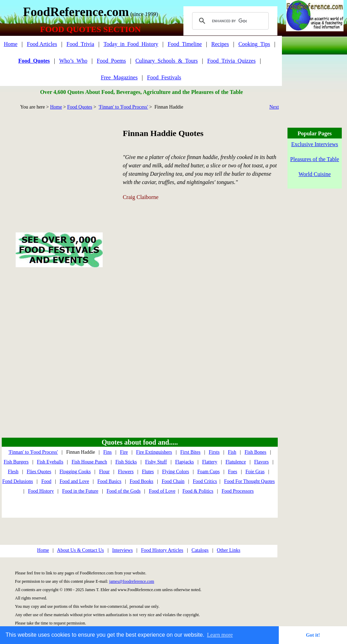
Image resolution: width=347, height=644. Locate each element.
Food (46, 481)
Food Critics (205, 481)
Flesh (13, 472)
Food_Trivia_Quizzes (231, 61)
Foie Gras (255, 472)
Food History (41, 491)
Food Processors (238, 491)
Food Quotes (80, 107)
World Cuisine (315, 174)
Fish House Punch (89, 462)
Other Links (228, 550)
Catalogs (200, 550)
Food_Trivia (80, 44)
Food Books (141, 481)
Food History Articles (162, 550)
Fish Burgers (16, 462)
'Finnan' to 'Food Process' (123, 107)
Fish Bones (256, 452)
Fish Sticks (126, 462)
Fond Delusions (18, 481)
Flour (104, 472)
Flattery (210, 462)
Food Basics (109, 481)
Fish (232, 452)
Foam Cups (208, 472)
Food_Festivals (164, 77)
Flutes (148, 472)
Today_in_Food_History (131, 44)
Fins (108, 452)
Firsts (214, 452)
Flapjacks (184, 462)
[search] (229, 21)
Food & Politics (198, 491)
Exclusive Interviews (315, 144)
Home (11, 44)
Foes (232, 472)
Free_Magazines (119, 77)
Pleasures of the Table (315, 159)
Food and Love (74, 481)
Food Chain (173, 481)
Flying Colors (176, 472)
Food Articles (42, 44)
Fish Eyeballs (50, 462)
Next (274, 107)
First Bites (190, 452)
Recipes (220, 44)
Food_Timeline (185, 44)
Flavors (261, 462)
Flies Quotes (39, 472)
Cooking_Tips (254, 44)
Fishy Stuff (156, 462)
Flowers (126, 472)
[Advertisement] (59, 163)
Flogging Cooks (75, 472)
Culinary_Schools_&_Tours (167, 61)
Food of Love (162, 491)
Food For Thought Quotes (250, 481)
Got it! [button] (313, 635)
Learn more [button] (220, 635)
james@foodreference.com (132, 581)
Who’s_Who (73, 61)
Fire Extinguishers (154, 452)
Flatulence (236, 462)
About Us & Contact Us (81, 550)
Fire (124, 452)
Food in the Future (80, 491)
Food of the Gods (124, 491)
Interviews (122, 550)
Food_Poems (111, 61)
